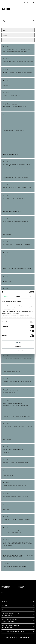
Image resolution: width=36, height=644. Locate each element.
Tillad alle (18, 342)
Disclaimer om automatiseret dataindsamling (11, 626)
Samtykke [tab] (6, 296)
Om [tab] (30, 296)
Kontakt (4, 605)
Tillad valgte (18, 347)
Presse (4, 609)
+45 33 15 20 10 (7, 639)
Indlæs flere (18, 577)
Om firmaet (5, 601)
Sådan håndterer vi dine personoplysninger (9, 620)
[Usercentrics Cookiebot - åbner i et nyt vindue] (28, 292)
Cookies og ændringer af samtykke (13, 631)
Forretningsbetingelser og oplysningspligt (10, 614)
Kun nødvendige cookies (18, 351)
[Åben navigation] (33, 2)
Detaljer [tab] (18, 296)
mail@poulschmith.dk (24, 637)
